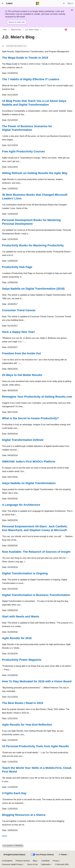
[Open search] (64, 3)
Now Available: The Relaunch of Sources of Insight (36, 552)
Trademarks (45, 864)
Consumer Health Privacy (12, 864)
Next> (5, 836)
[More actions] (71, 30)
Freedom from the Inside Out (21, 353)
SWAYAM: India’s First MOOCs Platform (29, 462)
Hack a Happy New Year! (18, 332)
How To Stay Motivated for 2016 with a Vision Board (37, 681)
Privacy (56, 861)
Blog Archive (16, 30)
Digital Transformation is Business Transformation (36, 595)
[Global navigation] (3, 3)
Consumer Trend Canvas (19, 310)
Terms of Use (32, 864)
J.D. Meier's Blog (32, 30)
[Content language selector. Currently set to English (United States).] (14, 855)
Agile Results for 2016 (17, 638)
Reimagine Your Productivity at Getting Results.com (37, 397)
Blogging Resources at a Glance (24, 815)
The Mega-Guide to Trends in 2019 (25, 58)
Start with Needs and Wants (21, 616)
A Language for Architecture (21, 505)
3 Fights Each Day (14, 793)
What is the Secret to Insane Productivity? (30, 418)
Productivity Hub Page (17, 267)
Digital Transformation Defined (23, 440)
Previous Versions (23, 861)
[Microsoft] (38, 3)
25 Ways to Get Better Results (22, 375)
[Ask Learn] (66, 30)
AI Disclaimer (7, 861)
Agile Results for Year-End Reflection (27, 725)
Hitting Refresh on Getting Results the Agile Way (35, 173)
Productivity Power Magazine (22, 660)
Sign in (70, 3)
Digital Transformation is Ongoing (25, 573)
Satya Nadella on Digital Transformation (29, 483)
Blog (35, 861)
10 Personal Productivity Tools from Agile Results (35, 746)
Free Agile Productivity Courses (23, 151)
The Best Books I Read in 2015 (23, 703)
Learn (5, 30)
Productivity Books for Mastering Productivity (33, 245)
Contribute (46, 861)
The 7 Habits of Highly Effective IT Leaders (31, 79)
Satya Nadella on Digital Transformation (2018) (33, 289)
